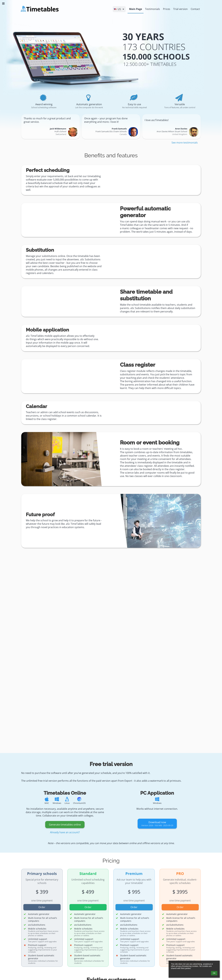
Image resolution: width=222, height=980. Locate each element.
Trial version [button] (180, 9)
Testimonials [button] (152, 9)
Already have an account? (65, 832)
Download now (157, 824)
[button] (119, 9)
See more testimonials (185, 143)
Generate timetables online (65, 825)
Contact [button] (195, 9)
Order (42, 907)
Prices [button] (167, 9)
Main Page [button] (136, 9)
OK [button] (214, 973)
